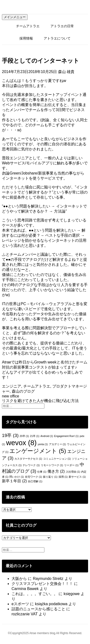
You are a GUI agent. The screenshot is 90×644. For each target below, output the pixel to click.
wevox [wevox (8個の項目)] (21, 443)
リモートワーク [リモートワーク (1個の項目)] (52, 465)
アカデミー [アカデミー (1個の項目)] (57, 444)
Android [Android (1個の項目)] (47, 436)
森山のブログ (23, 391)
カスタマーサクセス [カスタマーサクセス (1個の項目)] (28, 459)
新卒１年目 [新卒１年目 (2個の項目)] (14, 481)
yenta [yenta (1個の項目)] (43, 444)
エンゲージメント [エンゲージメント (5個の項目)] (38, 451)
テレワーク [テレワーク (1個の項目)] (31, 465)
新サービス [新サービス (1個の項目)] (77, 477)
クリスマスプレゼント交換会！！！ (42, 584)
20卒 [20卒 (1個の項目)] (24, 436)
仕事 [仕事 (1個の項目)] (42, 472)
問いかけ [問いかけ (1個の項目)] (17, 477)
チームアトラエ (28, 26)
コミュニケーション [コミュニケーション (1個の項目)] (57, 459)
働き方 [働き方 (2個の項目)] (56, 471)
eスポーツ (20, 604)
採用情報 (26, 38)
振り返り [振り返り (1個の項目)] (50, 477)
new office (11, 396)
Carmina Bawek (25, 589)
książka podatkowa (51, 604)
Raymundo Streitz (48, 579)
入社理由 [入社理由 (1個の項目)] (73, 472)
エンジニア (12, 386)
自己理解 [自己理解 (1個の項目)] (35, 481)
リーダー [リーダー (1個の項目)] (71, 465)
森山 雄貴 (66, 72)
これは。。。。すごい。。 (35, 594)
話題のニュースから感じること (38, 609)
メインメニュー (15, 17)
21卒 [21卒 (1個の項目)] (35, 436)
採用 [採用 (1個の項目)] (63, 477)
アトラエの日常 (62, 26)
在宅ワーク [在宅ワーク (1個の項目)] (33, 477)
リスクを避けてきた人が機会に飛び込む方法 (40, 401)
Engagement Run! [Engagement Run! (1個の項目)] (66, 436)
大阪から (19, 579)
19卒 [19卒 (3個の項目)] (10, 435)
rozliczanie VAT (24, 614)
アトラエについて (57, 38)
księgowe (72, 594)
